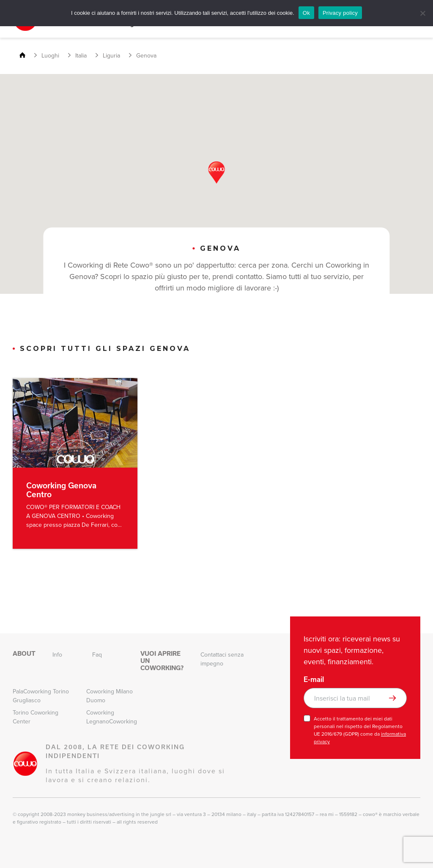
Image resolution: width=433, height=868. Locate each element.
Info (57, 655)
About (24, 654)
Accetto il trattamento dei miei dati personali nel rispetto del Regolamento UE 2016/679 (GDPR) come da (360, 730)
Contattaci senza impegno (222, 659)
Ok (306, 13)
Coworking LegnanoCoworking (112, 717)
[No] (422, 13)
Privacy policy (340, 13)
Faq (97, 655)
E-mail (314, 679)
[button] (216, 173)
